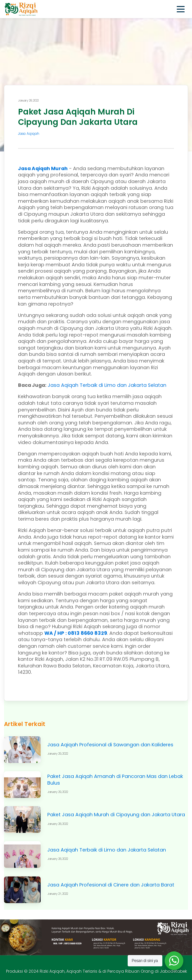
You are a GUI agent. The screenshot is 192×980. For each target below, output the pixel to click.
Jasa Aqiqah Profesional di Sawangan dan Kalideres (110, 745)
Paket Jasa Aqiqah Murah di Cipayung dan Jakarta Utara (116, 815)
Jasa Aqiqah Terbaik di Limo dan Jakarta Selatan (107, 850)
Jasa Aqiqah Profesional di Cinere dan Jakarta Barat (111, 885)
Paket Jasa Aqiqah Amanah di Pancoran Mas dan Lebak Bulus (115, 780)
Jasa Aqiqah (29, 134)
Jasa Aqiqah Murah (43, 168)
